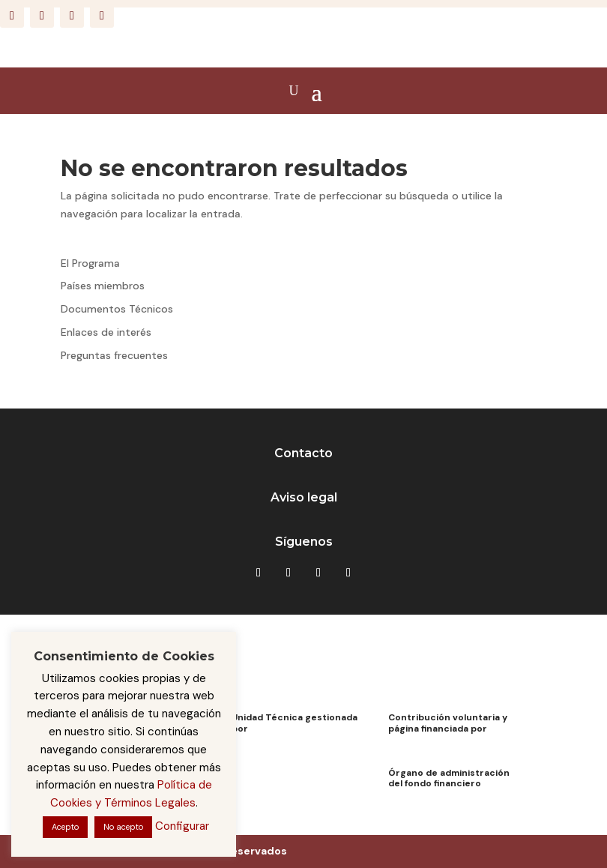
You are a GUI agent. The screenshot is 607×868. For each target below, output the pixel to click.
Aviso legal (304, 497)
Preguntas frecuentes (114, 355)
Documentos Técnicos (117, 309)
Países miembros (103, 286)
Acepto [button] (65, 827)
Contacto (303, 453)
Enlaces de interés (106, 332)
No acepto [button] (123, 827)
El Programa (90, 263)
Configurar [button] (182, 826)
